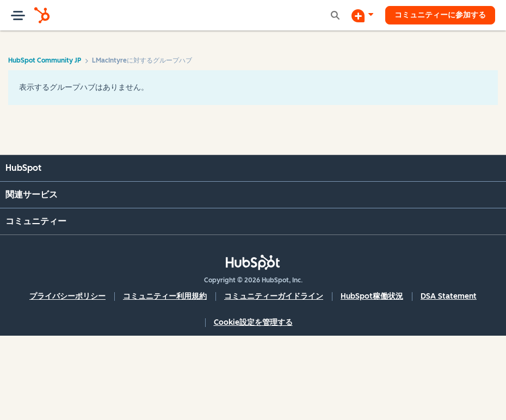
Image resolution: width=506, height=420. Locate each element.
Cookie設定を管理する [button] (253, 322)
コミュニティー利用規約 (165, 296)
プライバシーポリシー (67, 296)
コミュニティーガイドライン (274, 296)
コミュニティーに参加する (440, 15)
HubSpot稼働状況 (372, 296)
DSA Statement (449, 296)
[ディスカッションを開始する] (362, 15)
